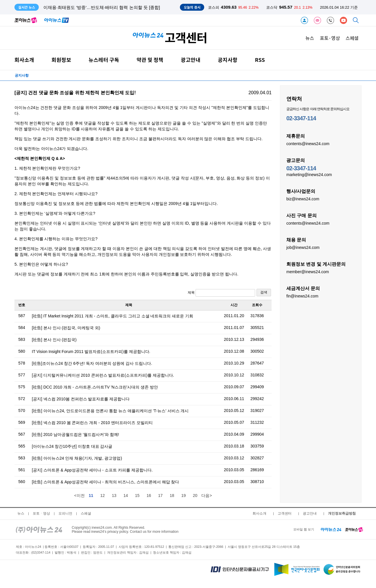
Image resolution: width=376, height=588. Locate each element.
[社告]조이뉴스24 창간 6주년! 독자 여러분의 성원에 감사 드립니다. (92, 363)
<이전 (79, 495)
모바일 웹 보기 (304, 529)
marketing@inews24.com (309, 174)
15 (137, 495)
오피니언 (65, 513)
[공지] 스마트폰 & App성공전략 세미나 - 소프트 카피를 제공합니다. (92, 470)
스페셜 (352, 38)
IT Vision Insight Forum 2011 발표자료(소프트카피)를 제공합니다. (91, 352)
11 (91, 495)
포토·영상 (330, 38)
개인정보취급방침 (342, 513)
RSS (260, 60)
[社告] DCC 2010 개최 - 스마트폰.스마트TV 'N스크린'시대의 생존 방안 (95, 387)
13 (114, 495)
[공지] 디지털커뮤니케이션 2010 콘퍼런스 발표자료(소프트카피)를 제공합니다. (103, 375)
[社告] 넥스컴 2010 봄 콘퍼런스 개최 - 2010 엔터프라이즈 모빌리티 (92, 423)
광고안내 (191, 60)
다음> (207, 495)
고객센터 (285, 513)
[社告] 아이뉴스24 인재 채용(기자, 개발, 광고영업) (77, 458)
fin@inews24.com (302, 296)
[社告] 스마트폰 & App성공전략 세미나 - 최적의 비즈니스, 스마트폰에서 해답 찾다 (105, 482)
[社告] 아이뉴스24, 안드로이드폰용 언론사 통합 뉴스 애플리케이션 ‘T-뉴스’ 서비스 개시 (110, 411)
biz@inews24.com (303, 199)
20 (195, 495)
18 (172, 495)
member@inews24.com (308, 271)
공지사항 (228, 60)
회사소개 (24, 60)
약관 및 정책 (150, 60)
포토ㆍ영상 (41, 513)
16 (149, 495)
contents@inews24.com (308, 143)
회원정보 (61, 60)
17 (161, 495)
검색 (264, 292)
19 (184, 495)
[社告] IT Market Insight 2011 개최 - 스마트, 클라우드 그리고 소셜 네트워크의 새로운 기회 (113, 316)
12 (103, 495)
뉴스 (310, 38)
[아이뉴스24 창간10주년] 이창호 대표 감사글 (72, 446)
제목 (221, 293)
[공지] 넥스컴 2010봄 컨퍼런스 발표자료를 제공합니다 (81, 399)
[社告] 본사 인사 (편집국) (54, 340)
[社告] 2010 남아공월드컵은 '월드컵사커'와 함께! (75, 434)
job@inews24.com (303, 247)
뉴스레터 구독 (104, 60)
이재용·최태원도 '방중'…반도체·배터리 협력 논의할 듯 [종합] (102, 7)
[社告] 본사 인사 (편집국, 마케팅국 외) (66, 328)
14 (126, 495)
